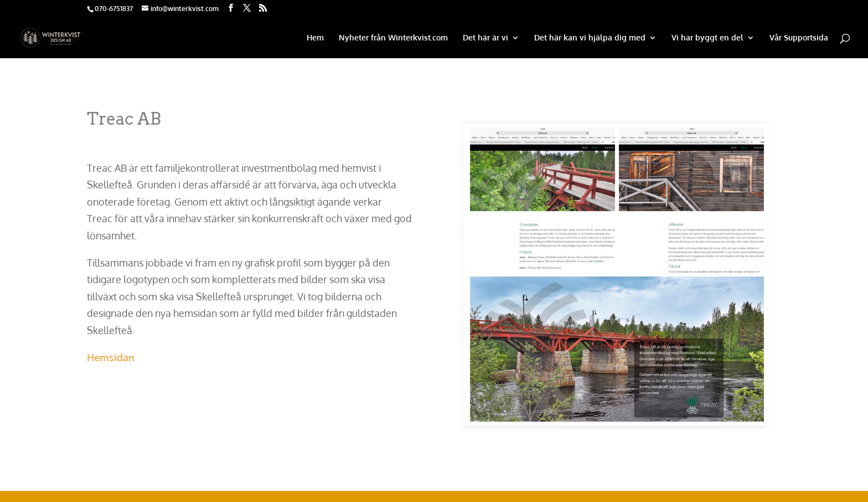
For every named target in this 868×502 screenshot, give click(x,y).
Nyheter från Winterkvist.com (393, 38)
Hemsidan (111, 357)
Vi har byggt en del (707, 38)
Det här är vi (485, 38)
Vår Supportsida (799, 38)
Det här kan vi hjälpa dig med (590, 38)
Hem (315, 38)
